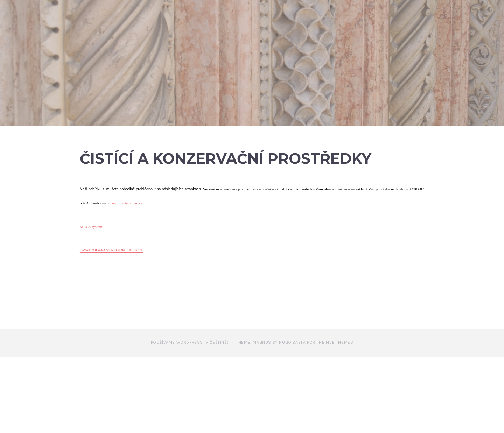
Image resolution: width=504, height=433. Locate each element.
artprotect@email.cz (127, 279)
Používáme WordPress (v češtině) (190, 419)
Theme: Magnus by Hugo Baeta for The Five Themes (295, 419)
